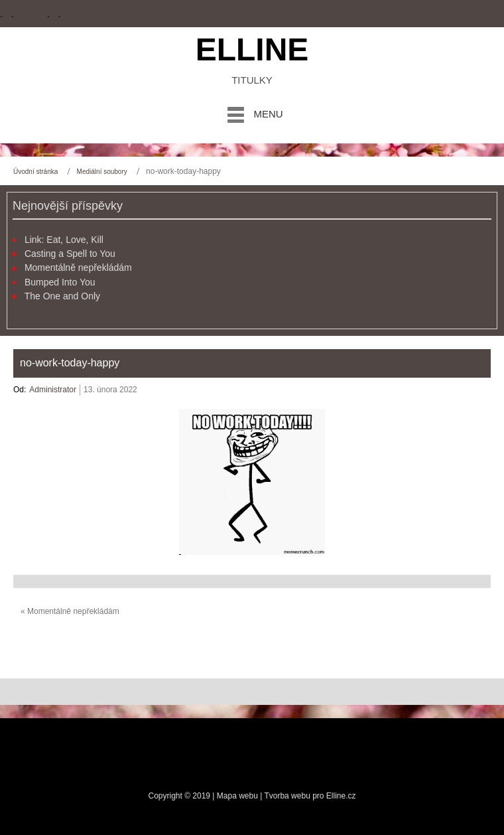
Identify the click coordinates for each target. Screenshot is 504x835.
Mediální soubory (102, 172)
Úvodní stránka (35, 172)
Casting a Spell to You (70, 254)
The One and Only (62, 296)
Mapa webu (238, 796)
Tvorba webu (287, 796)
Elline (252, 49)
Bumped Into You (60, 282)
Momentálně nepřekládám (78, 267)
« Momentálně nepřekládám (70, 611)
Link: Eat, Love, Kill (64, 240)
